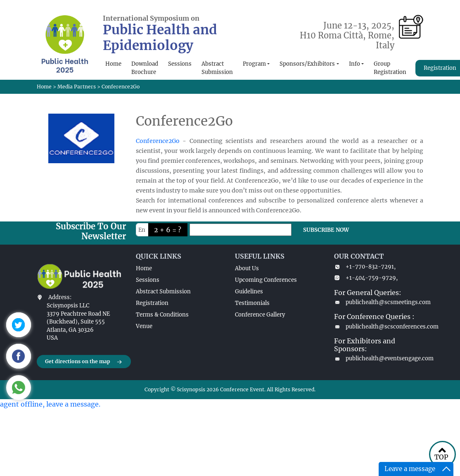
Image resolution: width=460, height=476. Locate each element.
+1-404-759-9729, (366, 278)
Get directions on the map (84, 362)
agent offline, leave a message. (50, 404)
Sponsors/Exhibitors (307, 64)
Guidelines (249, 292)
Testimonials (252, 303)
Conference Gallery (260, 315)
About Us (247, 268)
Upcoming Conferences (266, 280)
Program (254, 64)
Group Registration (390, 68)
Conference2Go (158, 141)
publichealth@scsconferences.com (379, 327)
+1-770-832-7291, (365, 267)
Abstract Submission (217, 68)
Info (354, 64)
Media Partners (77, 87)
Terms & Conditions (162, 315)
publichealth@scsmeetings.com (379, 302)
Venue (144, 326)
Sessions (180, 64)
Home (113, 64)
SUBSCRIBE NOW (326, 230)
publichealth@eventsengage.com (379, 358)
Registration (152, 303)
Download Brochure (145, 68)
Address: (60, 297)
